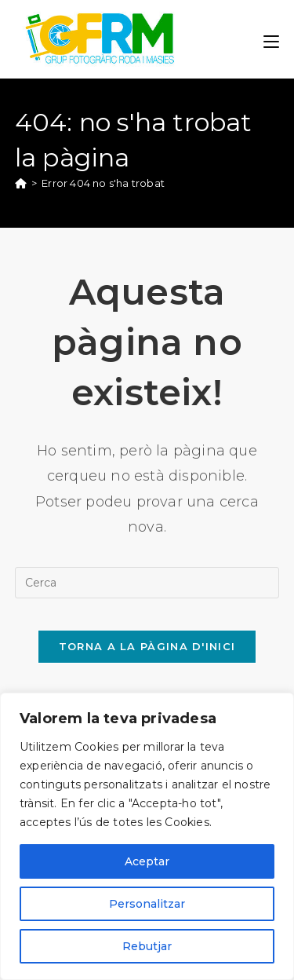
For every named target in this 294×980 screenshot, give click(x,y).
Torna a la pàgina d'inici (147, 646)
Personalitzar (147, 904)
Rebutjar (147, 946)
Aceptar (147, 861)
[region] (147, 836)
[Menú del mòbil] (271, 39)
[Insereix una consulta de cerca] (147, 583)
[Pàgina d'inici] (21, 183)
